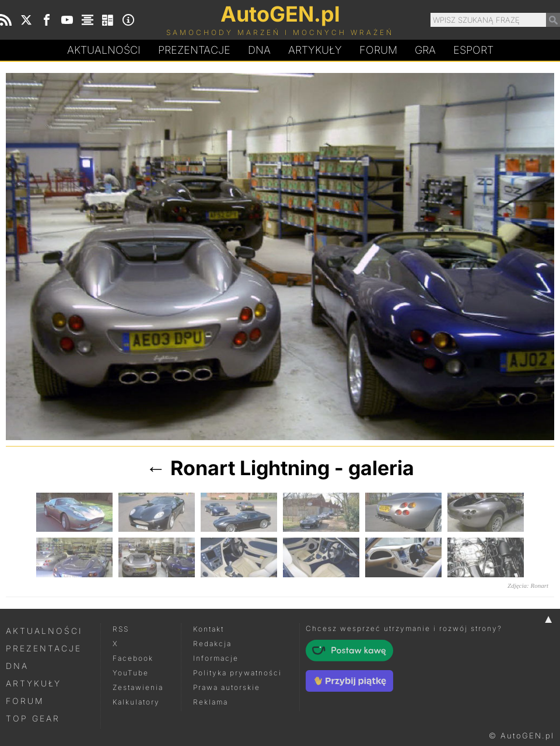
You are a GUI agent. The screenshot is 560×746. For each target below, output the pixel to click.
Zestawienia (138, 687)
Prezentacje (194, 50)
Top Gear (33, 718)
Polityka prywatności (237, 673)
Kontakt (209, 629)
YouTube (131, 673)
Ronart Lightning (250, 468)
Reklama (211, 702)
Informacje (216, 658)
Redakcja (212, 644)
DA (259, 50)
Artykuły (315, 50)
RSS (121, 629)
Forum (378, 50)
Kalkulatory (136, 702)
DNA (17, 666)
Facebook (133, 658)
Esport (473, 50)
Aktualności (104, 50)
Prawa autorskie (227, 687)
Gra (425, 50)
